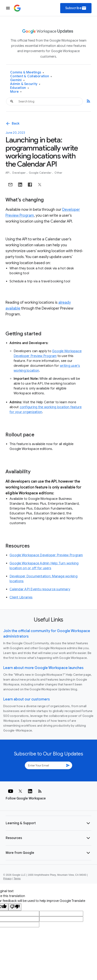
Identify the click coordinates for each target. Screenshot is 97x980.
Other (58, 173)
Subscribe (76, 8)
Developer (19, 173)
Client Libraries (21, 597)
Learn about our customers (27, 699)
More (16, 92)
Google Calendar (40, 173)
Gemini (17, 80)
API (8, 173)
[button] (48, 823)
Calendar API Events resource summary (40, 589)
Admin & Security (25, 84)
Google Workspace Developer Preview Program (46, 555)
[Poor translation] (15, 907)
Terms (17, 879)
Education (20, 88)
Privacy (7, 879)
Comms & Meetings (27, 73)
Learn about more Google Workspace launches (43, 668)
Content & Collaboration (31, 76)
